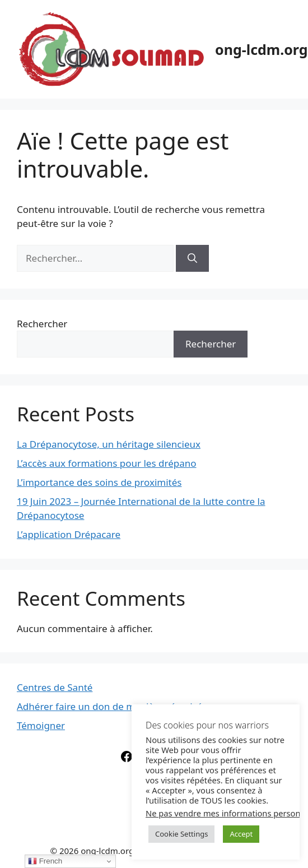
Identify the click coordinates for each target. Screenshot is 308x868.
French (45, 861)
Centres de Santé (55, 687)
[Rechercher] (192, 258)
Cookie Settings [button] (181, 834)
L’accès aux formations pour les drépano (107, 463)
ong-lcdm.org (262, 49)
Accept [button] (241, 834)
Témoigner (41, 725)
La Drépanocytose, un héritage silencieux (109, 444)
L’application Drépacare (69, 534)
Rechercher (42, 324)
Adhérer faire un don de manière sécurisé (109, 706)
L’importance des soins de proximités (99, 482)
